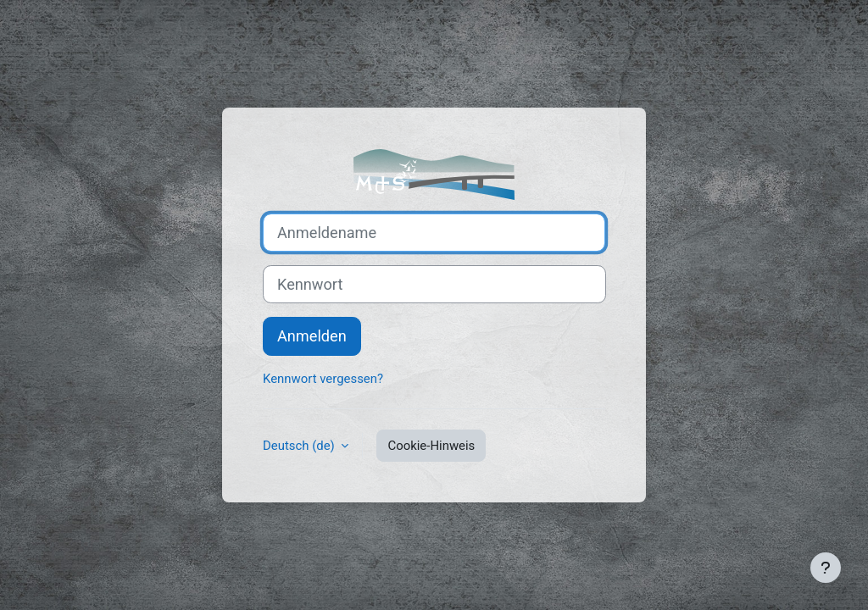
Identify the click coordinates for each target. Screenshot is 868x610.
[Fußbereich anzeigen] (826, 568)
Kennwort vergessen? (323, 379)
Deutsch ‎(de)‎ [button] (300, 446)
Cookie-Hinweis (431, 446)
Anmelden (312, 336)
